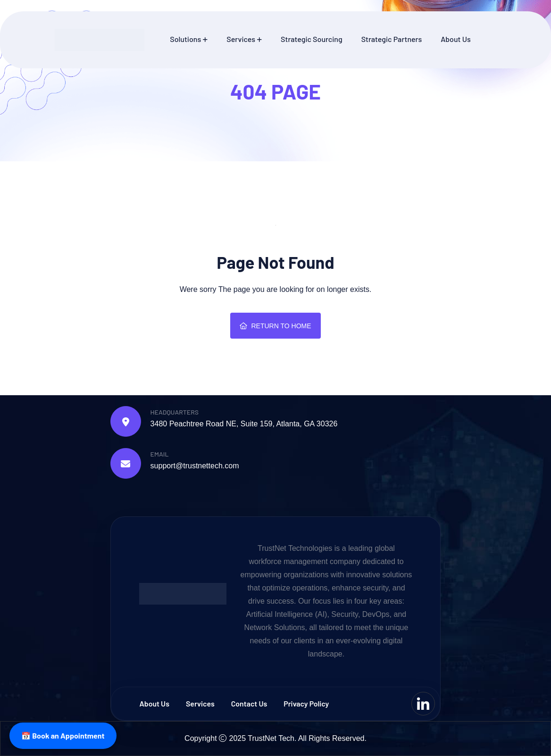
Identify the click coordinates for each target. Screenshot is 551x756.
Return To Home (275, 326)
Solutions (185, 39)
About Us (455, 39)
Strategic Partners (392, 39)
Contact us (250, 703)
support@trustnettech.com (195, 466)
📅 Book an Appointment (63, 735)
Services (241, 39)
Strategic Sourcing (312, 39)
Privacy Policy (307, 703)
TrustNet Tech (271, 738)
